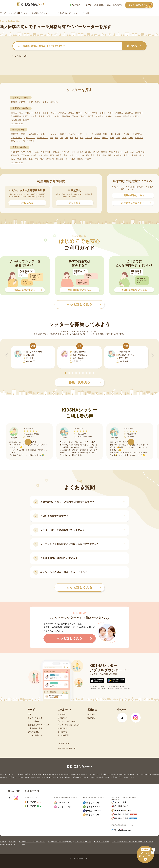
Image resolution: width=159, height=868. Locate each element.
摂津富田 (15, 155)
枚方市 (95, 113)
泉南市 (118, 116)
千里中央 (25, 155)
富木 (93, 155)
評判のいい (16, 141)
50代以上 (139, 138)
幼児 (112, 138)
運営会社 (3, 842)
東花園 (134, 155)
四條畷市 (127, 116)
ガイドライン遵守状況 (102, 842)
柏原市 (57, 116)
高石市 (91, 116)
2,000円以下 (29, 138)
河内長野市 (16, 116)
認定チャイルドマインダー (72, 134)
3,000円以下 (42, 138)
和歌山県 (54, 102)
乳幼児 (105, 138)
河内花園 (66, 152)
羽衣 (110, 155)
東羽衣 (127, 155)
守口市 (87, 113)
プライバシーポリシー (83, 842)
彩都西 (80, 159)
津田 (72, 155)
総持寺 (34, 155)
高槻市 (71, 113)
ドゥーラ (89, 134)
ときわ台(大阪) (82, 155)
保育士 (24, 134)
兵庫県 (38, 102)
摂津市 (83, 116)
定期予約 (15, 134)
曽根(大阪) (43, 155)
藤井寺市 (100, 116)
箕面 (31, 159)
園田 (52, 155)
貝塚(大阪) (45, 152)
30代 (124, 138)
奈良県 (46, 102)
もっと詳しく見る (84, 587)
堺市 (21, 113)
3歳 (67, 138)
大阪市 (14, 113)
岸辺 (73, 152)
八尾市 (110, 113)
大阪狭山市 (16, 120)
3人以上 (128, 134)
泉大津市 (62, 113)
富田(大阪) (101, 155)
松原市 (26, 116)
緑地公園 (50, 159)
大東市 (34, 116)
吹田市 (53, 113)
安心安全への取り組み (95, 5)
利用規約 (12, 842)
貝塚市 (79, 113)
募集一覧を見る (85, 382)
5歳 (77, 138)
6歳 (82, 138)
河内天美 (56, 152)
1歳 (56, 138)
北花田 (88, 152)
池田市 (46, 113)
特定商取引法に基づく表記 (9, 844)
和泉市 (42, 116)
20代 (118, 138)
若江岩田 (60, 159)
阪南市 (26, 120)
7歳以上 (89, 138)
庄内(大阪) (141, 152)
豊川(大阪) (70, 159)
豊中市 (38, 113)
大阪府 (30, 102)
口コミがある (29, 141)
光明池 (96, 152)
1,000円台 (138, 134)
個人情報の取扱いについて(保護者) (60, 842)
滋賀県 (14, 102)
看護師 (98, 134)
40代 (131, 138)
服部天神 (118, 155)
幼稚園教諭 (34, 134)
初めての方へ (76, 5)
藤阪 (13, 159)
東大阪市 (109, 116)
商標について (26, 844)
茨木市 (103, 113)
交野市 (136, 116)
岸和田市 (29, 113)
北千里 (80, 152)
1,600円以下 (17, 138)
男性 (105, 134)
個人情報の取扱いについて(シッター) (32, 842)
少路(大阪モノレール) (118, 152)
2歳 (61, 138)
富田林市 (129, 113)
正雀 (132, 152)
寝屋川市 (139, 113)
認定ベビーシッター (49, 134)
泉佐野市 (119, 113)
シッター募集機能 (96, 334)
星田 (19, 159)
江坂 (37, 152)
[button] (66, 373)
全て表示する (17, 124)
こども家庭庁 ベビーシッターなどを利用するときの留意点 (133, 842)
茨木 (23, 152)
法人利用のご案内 (114, 5)
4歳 (72, 138)
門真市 (75, 116)
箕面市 (50, 116)
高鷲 (66, 155)
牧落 (25, 159)
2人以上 (119, 134)
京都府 (22, 102)
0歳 (51, 138)
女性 (111, 134)
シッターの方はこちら (141, 5)
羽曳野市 (66, 116)
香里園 (104, 152)
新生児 (97, 138)
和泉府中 (15, 152)
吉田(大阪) (39, 159)
